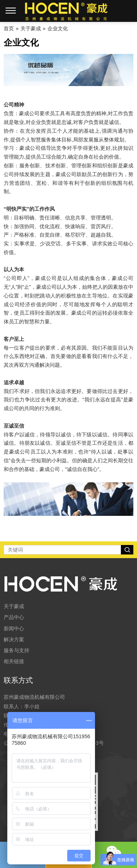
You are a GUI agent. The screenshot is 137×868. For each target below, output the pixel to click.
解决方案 (14, 639)
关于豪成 (14, 606)
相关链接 (14, 661)
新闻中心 (14, 628)
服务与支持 (16, 650)
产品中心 (14, 617)
